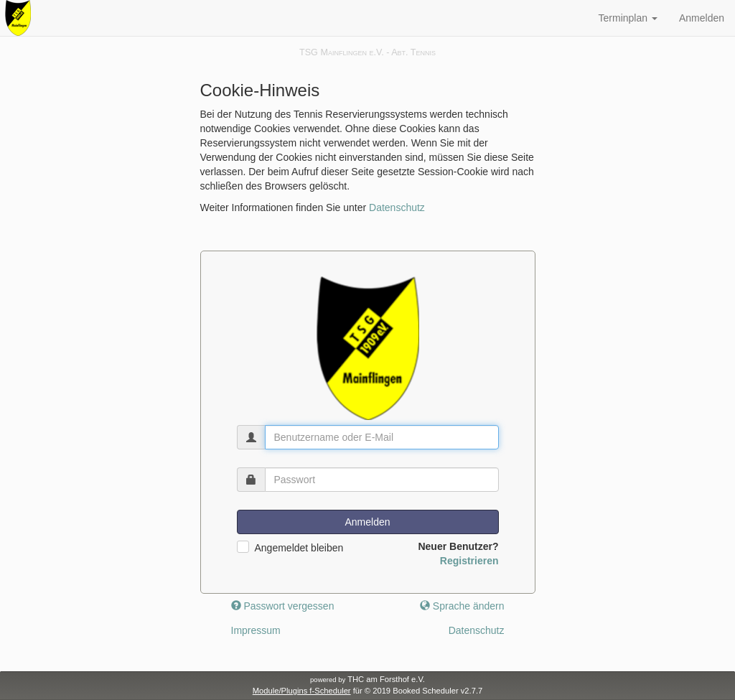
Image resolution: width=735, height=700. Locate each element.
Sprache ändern (462, 606)
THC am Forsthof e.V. (367, 679)
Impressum (256, 630)
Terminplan (628, 18)
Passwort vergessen (283, 606)
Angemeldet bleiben (299, 548)
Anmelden (702, 18)
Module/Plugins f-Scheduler (302, 691)
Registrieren (469, 561)
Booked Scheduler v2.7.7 (437, 691)
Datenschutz (397, 207)
